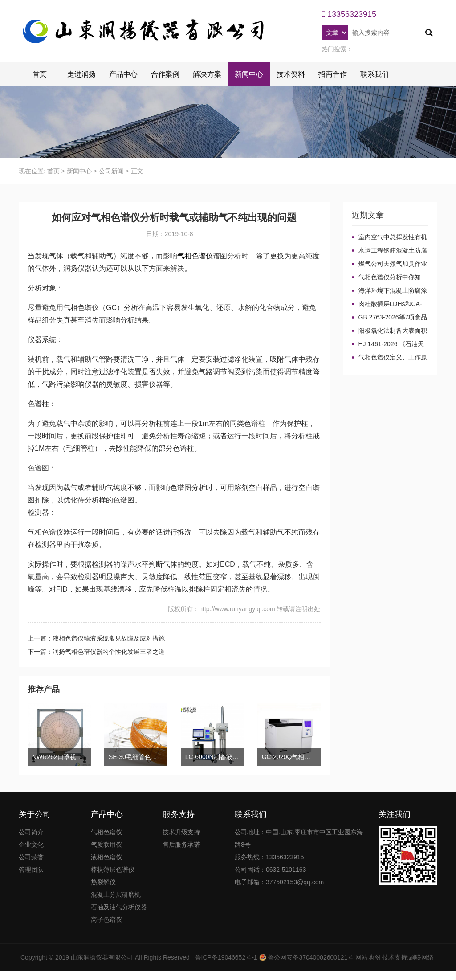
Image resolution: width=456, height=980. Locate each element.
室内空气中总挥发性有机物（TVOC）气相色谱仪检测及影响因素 (389, 237)
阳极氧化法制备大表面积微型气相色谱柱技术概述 (389, 331)
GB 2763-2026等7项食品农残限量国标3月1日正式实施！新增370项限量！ (390, 318)
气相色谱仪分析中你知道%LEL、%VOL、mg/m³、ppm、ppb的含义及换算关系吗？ (387, 278)
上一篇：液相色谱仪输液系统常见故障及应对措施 (96, 638)
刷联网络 (421, 957)
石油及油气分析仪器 (119, 907)
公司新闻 (111, 171)
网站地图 (368, 957)
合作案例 (165, 74)
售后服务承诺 (181, 845)
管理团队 (31, 870)
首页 (40, 74)
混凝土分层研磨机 (116, 894)
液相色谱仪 (106, 857)
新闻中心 (249, 74)
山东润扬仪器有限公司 (102, 957)
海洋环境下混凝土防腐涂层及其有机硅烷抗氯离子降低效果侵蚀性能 (389, 291)
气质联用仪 (106, 845)
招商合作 (333, 74)
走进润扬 (81, 74)
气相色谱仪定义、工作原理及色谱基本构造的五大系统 (389, 358)
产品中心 (123, 74)
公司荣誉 (31, 857)
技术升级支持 (181, 832)
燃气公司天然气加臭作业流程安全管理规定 (389, 264)
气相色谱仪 (195, 256)
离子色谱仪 (106, 919)
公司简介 (31, 832)
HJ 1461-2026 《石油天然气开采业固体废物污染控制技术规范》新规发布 (389, 344)
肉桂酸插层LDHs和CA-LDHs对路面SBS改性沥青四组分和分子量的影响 (388, 304)
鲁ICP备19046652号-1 (226, 957)
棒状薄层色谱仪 (113, 870)
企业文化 (31, 845)
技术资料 (291, 74)
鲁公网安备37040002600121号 (310, 957)
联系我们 (375, 74)
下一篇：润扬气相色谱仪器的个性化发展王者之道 (96, 652)
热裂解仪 (103, 882)
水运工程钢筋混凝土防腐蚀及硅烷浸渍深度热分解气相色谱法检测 (389, 251)
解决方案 (207, 74)
